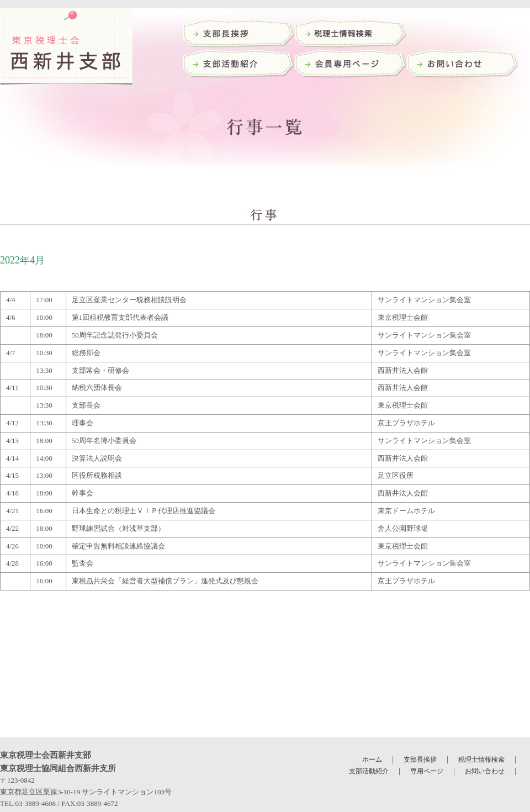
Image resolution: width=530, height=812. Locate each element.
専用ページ (427, 771)
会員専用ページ (351, 65)
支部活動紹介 (239, 65)
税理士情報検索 (481, 760)
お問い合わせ (463, 65)
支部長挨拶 (239, 35)
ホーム (372, 760)
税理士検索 (351, 35)
